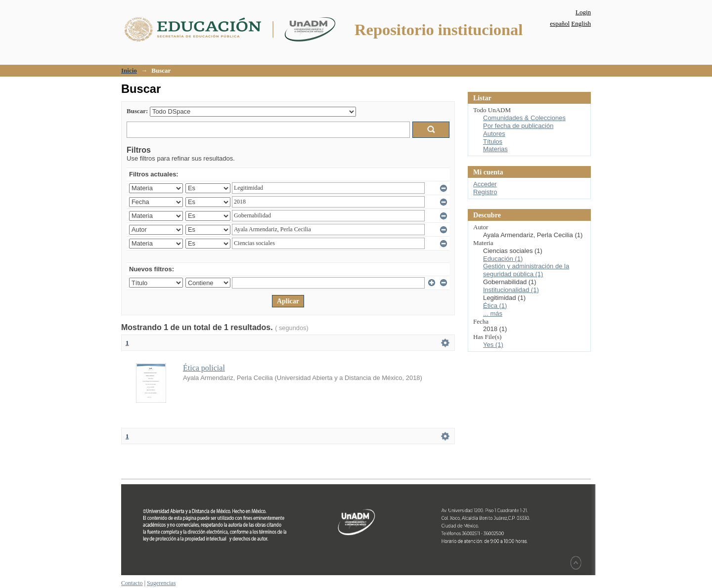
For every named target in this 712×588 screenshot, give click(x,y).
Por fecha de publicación (518, 126)
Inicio (129, 70)
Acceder (485, 184)
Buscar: (137, 111)
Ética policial (204, 368)
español (560, 23)
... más (493, 314)
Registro (485, 192)
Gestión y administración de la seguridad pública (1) (526, 270)
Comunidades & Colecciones (524, 118)
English (581, 23)
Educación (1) (503, 259)
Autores (494, 134)
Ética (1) (495, 306)
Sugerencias (161, 583)
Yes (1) (493, 345)
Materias (495, 149)
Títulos (493, 142)
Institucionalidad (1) (511, 290)
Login (583, 12)
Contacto (132, 583)
